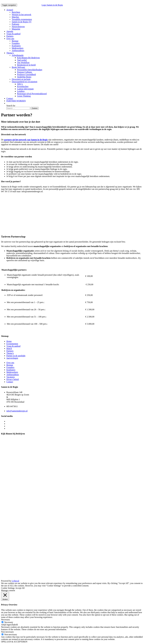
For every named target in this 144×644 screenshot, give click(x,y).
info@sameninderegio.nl (17, 411)
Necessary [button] (5, 620)
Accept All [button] (20, 588)
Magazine (16, 29)
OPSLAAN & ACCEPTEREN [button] (14, 642)
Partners (10, 36)
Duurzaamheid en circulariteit (25, 82)
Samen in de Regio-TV (22, 22)
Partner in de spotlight (16, 356)
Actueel (10, 10)
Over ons (10, 39)
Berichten (16, 12)
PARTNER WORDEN (16, 101)
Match (9, 348)
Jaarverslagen (12, 358)
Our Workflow (23, 62)
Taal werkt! (22, 60)
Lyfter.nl (15, 581)
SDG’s (20, 84)
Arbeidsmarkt (18, 55)
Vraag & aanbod (13, 34)
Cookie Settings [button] (8, 588)
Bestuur (15, 41)
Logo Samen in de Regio (40, 5)
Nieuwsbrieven (18, 27)
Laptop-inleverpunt (25, 89)
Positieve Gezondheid (26, 74)
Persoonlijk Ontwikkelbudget (30, 70)
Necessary (9, 622)
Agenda (10, 31)
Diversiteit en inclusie (21, 79)
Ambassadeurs (18, 51)
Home (9, 341)
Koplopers (16, 46)
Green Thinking (24, 96)
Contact (10, 98)
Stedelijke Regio (24, 77)
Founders (16, 43)
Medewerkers (18, 48)
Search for (11, 106)
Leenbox (21, 91)
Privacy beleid (13, 379)
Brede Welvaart (18, 67)
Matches (15, 17)
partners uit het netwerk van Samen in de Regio (26, 140)
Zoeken (35, 108)
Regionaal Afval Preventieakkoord (32, 94)
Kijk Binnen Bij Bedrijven (28, 58)
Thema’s (10, 53)
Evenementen (12, 344)
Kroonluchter (23, 86)
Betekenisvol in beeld (26, 65)
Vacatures (11, 377)
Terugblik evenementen (22, 19)
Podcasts (15, 24)
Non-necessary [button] (7, 632)
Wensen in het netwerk (22, 15)
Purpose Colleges (25, 72)
